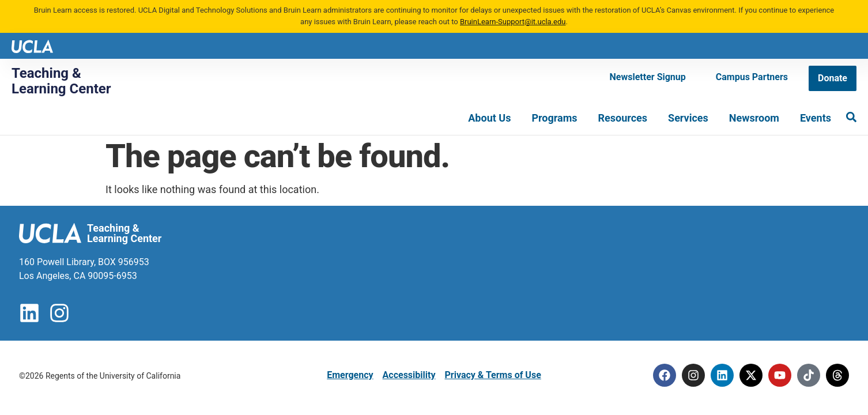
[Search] (851, 117)
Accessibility (409, 375)
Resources (623, 118)
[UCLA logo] (32, 45)
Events (816, 118)
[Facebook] (665, 375)
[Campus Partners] (752, 77)
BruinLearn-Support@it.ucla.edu (513, 22)
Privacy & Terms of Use (493, 375)
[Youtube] (780, 375)
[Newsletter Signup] (648, 77)
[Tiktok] (809, 375)
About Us (489, 118)
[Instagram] (693, 375)
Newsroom (754, 118)
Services (688, 118)
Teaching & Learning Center (61, 81)
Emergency (350, 375)
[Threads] (837, 375)
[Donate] (833, 78)
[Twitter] (751, 375)
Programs (554, 118)
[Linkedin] (722, 375)
